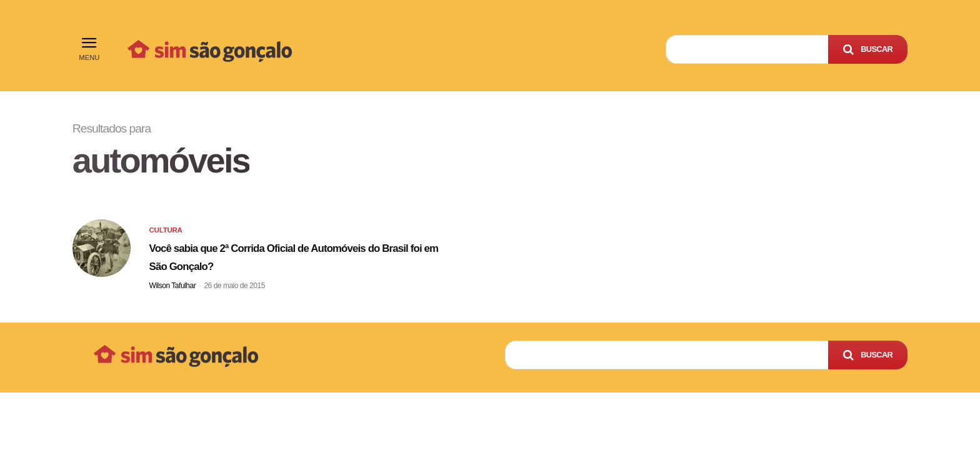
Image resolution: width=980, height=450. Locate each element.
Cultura (168, 235)
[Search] (868, 49)
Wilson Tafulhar (173, 289)
